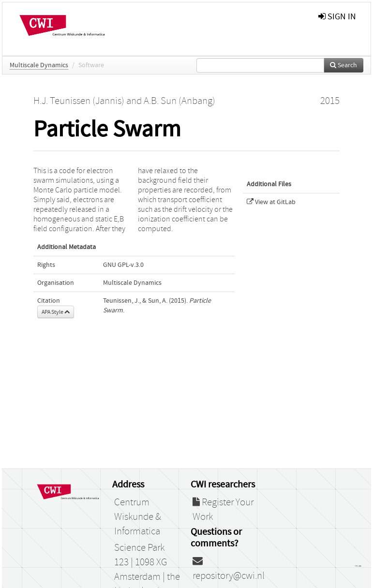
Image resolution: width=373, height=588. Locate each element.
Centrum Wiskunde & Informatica (138, 517)
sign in (337, 17)
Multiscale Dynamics (39, 65)
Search (343, 65)
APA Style (56, 312)
